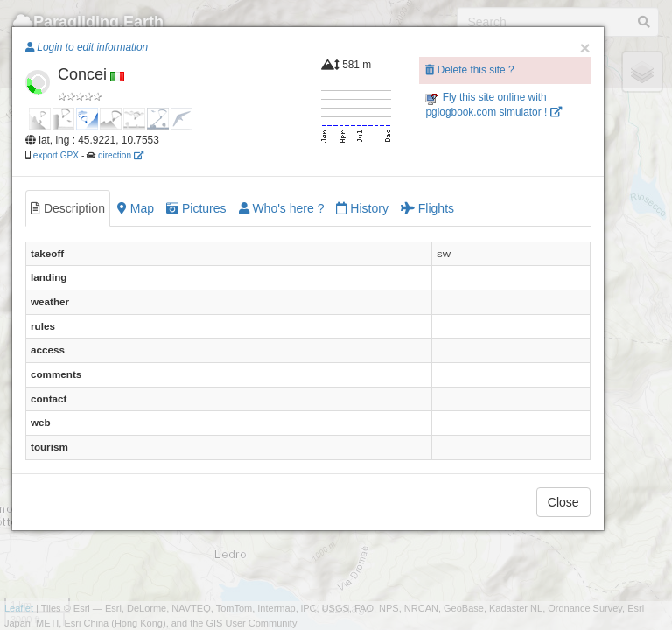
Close (563, 502)
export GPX (56, 155)
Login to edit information (87, 47)
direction (121, 155)
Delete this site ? (469, 70)
